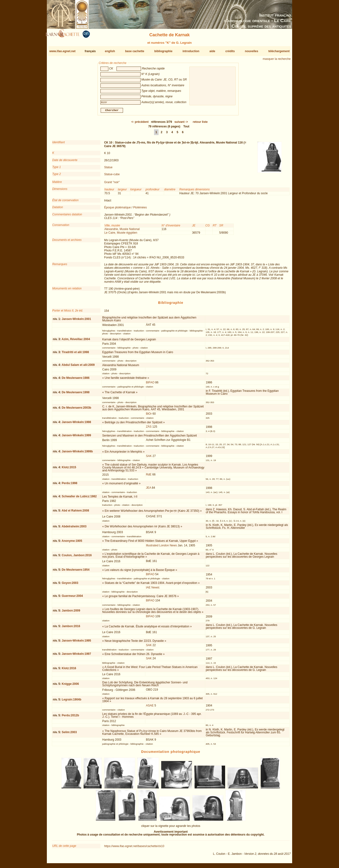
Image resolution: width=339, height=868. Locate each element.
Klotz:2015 (69, 469)
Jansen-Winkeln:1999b (77, 453)
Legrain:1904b (71, 701)
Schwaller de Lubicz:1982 (79, 498)
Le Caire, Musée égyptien (121, 235)
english (110, 51)
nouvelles (251, 51)
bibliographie (163, 51)
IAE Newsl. (153, 589)
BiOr (149, 416)
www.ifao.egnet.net (62, 51)
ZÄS (149, 429)
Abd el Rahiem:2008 (75, 512)
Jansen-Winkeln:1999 (76, 437)
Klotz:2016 (69, 670)
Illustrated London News (161, 547)
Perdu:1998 (70, 485)
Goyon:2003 (70, 585)
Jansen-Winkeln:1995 (76, 643)
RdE (149, 476)
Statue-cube (112, 176)
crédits (230, 51)
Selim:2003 (69, 734)
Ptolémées (140, 209)
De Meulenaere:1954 (76, 572)
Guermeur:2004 (72, 598)
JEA (148, 490)
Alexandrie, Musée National (122, 231)
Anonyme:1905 (72, 543)
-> (181, 124)
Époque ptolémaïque (117, 209)
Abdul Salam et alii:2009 (78, 367)
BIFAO (150, 384)
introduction (191, 51)
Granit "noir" (112, 184)
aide (212, 51)
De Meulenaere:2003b (77, 410)
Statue (108, 169)
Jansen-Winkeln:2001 (76, 321)
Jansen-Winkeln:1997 (76, 656)
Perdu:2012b (70, 717)
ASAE (150, 707)
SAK (149, 458)
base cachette (135, 51)
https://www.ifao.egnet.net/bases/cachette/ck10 (134, 848)
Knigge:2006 (70, 686)
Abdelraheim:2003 (74, 528)
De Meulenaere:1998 (76, 394)
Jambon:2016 (71, 628)
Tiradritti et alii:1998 (75, 354)
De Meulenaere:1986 (76, 380)
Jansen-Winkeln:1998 (76, 424)
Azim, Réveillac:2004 (76, 341)
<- (140, 124)
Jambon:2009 (71, 612)
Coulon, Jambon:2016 (77, 557)
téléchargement (279, 51)
